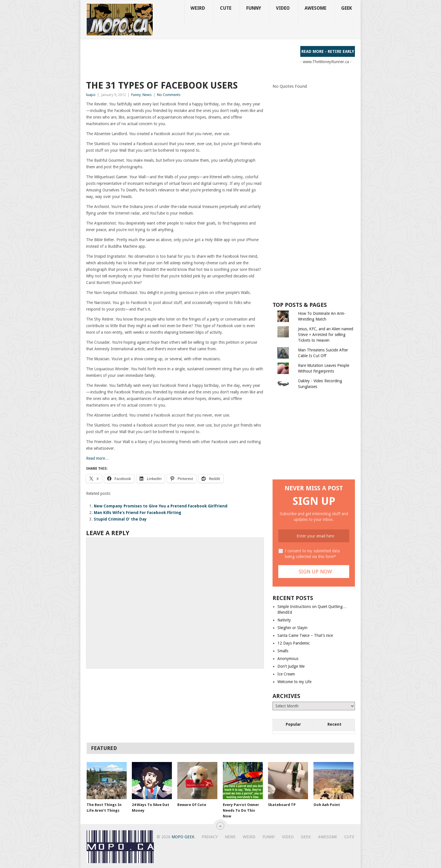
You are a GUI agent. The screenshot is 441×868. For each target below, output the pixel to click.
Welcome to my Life (294, 682)
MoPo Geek (183, 837)
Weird (198, 8)
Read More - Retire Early (328, 51)
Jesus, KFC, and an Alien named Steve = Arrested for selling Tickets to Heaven (326, 335)
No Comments (169, 95)
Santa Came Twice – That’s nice (305, 635)
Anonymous (288, 659)
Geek (347, 8)
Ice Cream (286, 674)
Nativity (284, 620)
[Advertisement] (190, 59)
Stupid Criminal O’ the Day (120, 519)
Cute (226, 8)
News (147, 95)
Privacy (210, 837)
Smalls (283, 651)
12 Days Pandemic (294, 643)
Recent (334, 724)
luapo (91, 95)
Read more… (98, 458)
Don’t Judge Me (291, 666)
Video (283, 8)
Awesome (315, 8)
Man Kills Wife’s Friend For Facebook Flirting (138, 513)
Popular (293, 724)
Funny (254, 8)
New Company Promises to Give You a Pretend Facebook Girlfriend (161, 506)
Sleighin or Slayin (292, 628)
